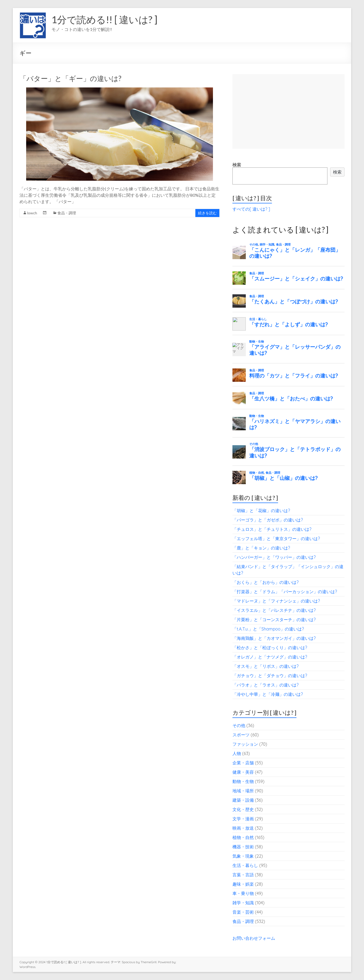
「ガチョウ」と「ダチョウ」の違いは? (270, 676)
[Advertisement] (288, 111)
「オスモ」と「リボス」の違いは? (266, 666)
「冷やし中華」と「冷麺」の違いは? (268, 694)
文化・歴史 (243, 809)
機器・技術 (243, 847)
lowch (32, 213)
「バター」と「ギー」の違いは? (70, 78)
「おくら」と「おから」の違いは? (266, 582)
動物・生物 (243, 781)
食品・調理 (67, 213)
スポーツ (241, 735)
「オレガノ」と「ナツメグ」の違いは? (270, 657)
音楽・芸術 (243, 912)
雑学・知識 (243, 903)
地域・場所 (243, 791)
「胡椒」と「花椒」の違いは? (261, 511)
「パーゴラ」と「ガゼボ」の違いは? (268, 520)
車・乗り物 (243, 893)
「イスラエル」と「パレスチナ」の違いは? (274, 610)
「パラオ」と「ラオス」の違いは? (266, 685)
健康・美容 (243, 772)
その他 (239, 725)
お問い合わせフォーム (254, 938)
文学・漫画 (243, 819)
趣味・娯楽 (243, 884)
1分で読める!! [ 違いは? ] (104, 19)
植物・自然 (243, 837)
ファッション (245, 744)
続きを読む (207, 213)
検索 (237, 165)
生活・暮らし (245, 865)
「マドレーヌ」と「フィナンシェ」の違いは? (276, 601)
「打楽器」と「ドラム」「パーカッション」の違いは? (285, 592)
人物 (237, 753)
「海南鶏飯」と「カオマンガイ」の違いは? (274, 638)
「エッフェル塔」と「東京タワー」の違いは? (276, 539)
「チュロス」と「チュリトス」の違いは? (272, 529)
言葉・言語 (243, 875)
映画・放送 (243, 828)
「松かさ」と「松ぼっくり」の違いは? (270, 648)
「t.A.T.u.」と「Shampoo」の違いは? (268, 629)
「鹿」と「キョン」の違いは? (261, 548)
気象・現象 (243, 856)
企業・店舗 (243, 763)
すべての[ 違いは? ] (251, 209)
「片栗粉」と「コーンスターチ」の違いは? (274, 620)
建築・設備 (243, 800)
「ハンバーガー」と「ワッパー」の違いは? (274, 557)
